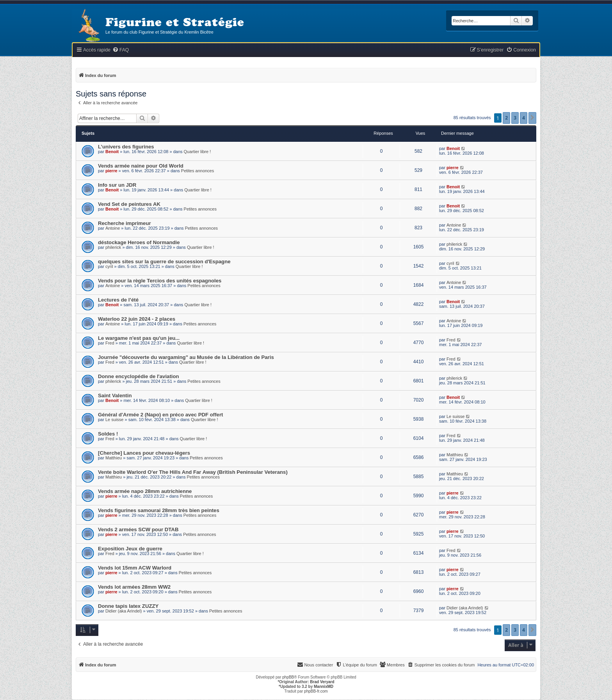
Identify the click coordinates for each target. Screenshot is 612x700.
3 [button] (515, 118)
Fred (110, 343)
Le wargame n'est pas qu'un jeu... (139, 338)
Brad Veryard (322, 682)
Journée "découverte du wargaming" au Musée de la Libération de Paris (186, 357)
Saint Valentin (115, 396)
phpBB (288, 677)
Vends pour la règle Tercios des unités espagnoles (160, 281)
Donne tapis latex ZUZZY (128, 606)
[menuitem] (121, 50)
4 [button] (524, 118)
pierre (111, 171)
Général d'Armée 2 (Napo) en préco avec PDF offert (160, 415)
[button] (532, 118)
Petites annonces (197, 171)
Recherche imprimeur (125, 223)
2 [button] (506, 118)
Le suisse (114, 420)
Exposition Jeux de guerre (130, 549)
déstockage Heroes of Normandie (139, 242)
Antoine (113, 228)
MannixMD (324, 687)
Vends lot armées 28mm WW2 (134, 587)
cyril (109, 266)
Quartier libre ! (197, 152)
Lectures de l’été (118, 300)
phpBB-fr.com (316, 691)
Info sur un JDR (117, 185)
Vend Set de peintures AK (129, 204)
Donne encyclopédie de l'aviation (139, 376)
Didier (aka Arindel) (124, 611)
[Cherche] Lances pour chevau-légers (144, 453)
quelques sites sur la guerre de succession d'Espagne (164, 262)
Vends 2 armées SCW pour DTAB (138, 529)
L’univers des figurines (126, 147)
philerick (113, 247)
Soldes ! (108, 434)
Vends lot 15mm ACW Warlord (135, 568)
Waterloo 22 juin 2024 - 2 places (137, 319)
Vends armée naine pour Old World (141, 166)
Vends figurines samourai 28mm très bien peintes (159, 510)
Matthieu (114, 458)
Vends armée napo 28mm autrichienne (145, 491)
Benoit (112, 152)
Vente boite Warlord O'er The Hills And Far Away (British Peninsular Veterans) (193, 472)
